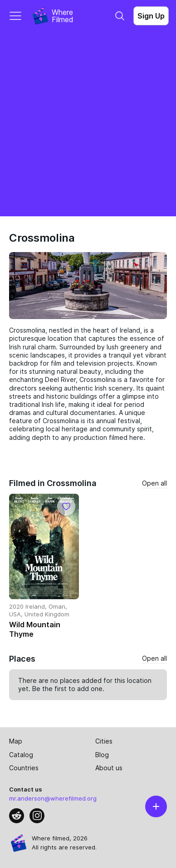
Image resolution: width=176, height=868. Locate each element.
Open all (154, 483)
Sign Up (151, 16)
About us (109, 768)
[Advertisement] (88, 124)
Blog (102, 755)
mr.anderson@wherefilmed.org (53, 798)
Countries (24, 768)
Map (16, 741)
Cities (104, 741)
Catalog (21, 755)
